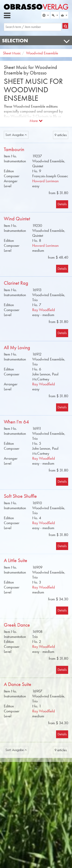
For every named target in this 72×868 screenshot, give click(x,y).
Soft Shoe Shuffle (20, 496)
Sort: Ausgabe (16, 135)
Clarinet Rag (16, 283)
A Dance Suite (18, 684)
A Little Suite (16, 560)
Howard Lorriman (45, 181)
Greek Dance (17, 625)
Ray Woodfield (44, 310)
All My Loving (17, 348)
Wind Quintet (17, 219)
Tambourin (14, 149)
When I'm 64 (16, 422)
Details (62, 204)
